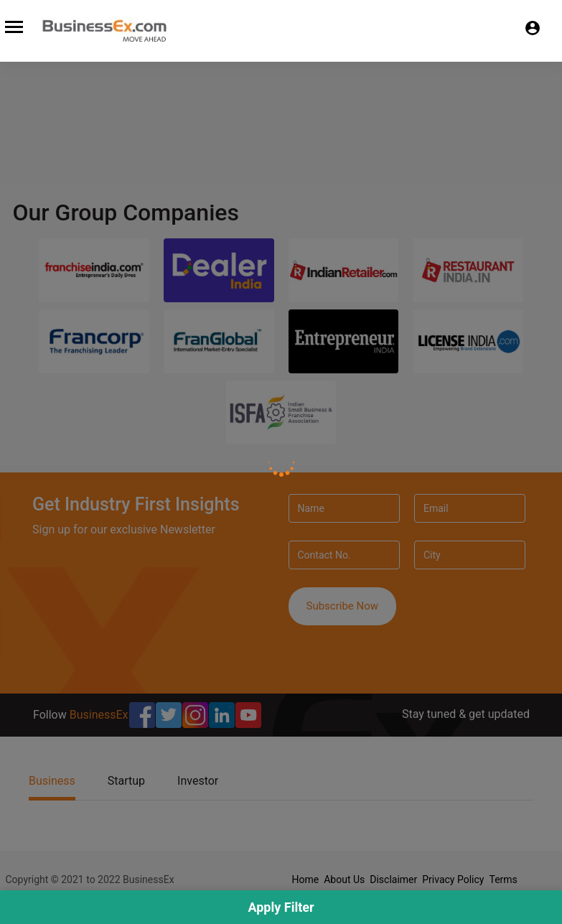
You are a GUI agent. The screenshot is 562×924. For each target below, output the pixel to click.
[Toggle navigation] (14, 27)
